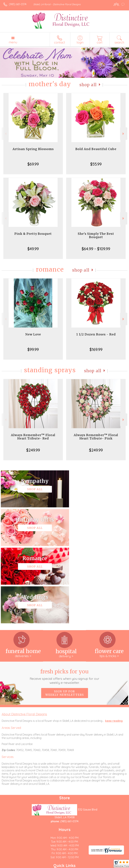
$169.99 (96, 349)
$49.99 (33, 249)
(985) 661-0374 (18, 4)
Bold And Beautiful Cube (96, 149)
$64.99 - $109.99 (96, 249)
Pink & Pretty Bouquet (33, 234)
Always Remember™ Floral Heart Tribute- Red (33, 437)
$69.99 (33, 164)
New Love (33, 334)
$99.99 (33, 349)
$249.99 (33, 450)
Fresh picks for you (65, 599)
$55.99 (96, 164)
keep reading (114, 643)
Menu (13, 42)
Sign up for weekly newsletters (65, 616)
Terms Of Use (13, 865)
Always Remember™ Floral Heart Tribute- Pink (96, 437)
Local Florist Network (56, 865)
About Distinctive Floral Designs (24, 637)
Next (124, 134)
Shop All (88, 85)
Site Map (77, 865)
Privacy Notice (32, 865)
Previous (5, 134)
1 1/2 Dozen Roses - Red (96, 334)
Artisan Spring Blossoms (33, 149)
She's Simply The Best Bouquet (96, 235)
